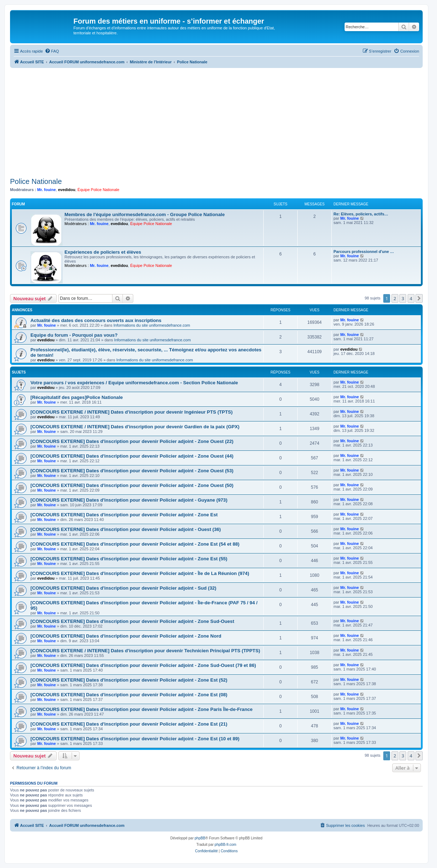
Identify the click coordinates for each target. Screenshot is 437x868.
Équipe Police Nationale (98, 190)
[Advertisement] (216, 122)
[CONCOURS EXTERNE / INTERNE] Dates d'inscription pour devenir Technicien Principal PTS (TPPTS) (145, 651)
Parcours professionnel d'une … (364, 252)
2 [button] (395, 298)
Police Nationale (36, 181)
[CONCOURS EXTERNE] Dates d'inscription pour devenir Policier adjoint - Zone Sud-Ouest (132, 621)
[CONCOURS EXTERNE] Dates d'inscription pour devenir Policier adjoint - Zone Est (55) (129, 559)
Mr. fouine (47, 190)
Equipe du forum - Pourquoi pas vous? (74, 335)
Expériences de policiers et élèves (103, 252)
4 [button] (411, 298)
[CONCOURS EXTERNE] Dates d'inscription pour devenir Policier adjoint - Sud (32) (123, 588)
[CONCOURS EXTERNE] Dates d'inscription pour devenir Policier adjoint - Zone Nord (126, 636)
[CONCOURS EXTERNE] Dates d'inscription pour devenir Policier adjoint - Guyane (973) (129, 500)
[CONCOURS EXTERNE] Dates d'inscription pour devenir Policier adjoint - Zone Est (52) (129, 680)
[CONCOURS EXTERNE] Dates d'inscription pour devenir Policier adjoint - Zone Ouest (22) (132, 441)
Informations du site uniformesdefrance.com (152, 325)
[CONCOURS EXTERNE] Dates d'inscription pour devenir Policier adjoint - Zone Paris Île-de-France (141, 709)
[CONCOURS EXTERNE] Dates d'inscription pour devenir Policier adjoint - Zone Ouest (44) (132, 456)
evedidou (67, 190)
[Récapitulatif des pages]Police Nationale (77, 397)
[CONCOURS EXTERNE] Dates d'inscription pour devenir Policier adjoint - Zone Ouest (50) (132, 485)
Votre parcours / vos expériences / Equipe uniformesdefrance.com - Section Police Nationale (134, 383)
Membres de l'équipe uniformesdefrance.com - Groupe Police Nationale (145, 214)
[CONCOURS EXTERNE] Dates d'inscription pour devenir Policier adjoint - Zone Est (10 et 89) (135, 739)
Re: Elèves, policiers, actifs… (361, 214)
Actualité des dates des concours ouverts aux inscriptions (96, 320)
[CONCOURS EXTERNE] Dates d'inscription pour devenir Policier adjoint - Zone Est (124, 515)
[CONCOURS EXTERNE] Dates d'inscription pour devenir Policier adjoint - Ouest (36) (126, 529)
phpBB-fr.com (225, 845)
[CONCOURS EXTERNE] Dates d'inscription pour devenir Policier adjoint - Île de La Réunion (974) (140, 573)
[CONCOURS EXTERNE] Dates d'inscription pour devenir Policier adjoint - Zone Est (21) (129, 724)
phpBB (200, 838)
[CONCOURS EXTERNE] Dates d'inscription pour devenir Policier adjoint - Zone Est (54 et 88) (135, 544)
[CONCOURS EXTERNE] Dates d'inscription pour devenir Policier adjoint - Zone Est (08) (129, 695)
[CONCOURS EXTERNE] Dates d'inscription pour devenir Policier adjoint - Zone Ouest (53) (132, 471)
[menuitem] (52, 51)
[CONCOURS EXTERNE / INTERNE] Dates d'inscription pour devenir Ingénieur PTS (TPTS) (131, 412)
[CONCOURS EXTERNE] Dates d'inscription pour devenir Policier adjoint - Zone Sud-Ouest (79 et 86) (143, 665)
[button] (419, 298)
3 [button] (403, 298)
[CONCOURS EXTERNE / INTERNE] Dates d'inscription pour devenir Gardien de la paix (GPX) (135, 427)
